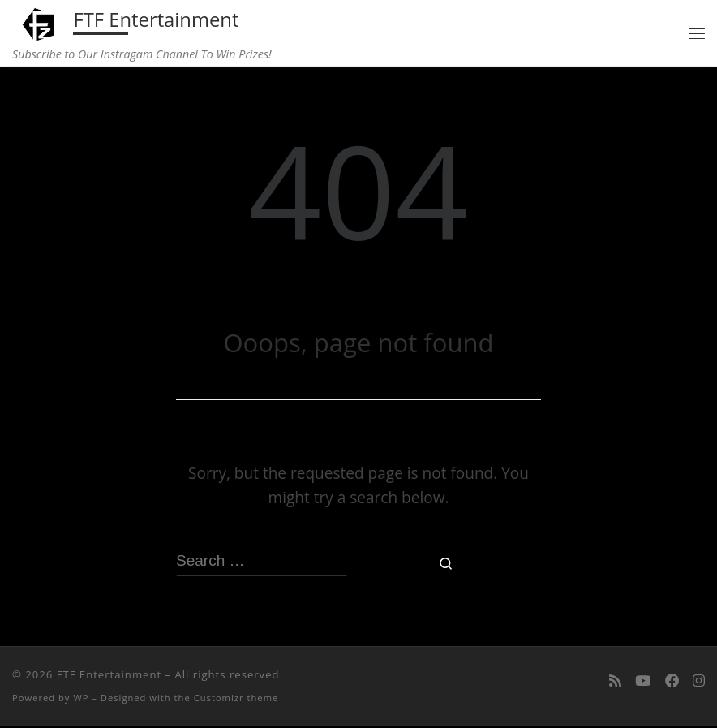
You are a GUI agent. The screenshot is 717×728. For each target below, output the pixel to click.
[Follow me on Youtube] (643, 683)
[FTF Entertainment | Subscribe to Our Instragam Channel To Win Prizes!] (42, 24)
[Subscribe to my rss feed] (615, 683)
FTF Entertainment (109, 676)
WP (81, 699)
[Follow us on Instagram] (699, 683)
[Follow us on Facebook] (672, 683)
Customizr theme (236, 699)
